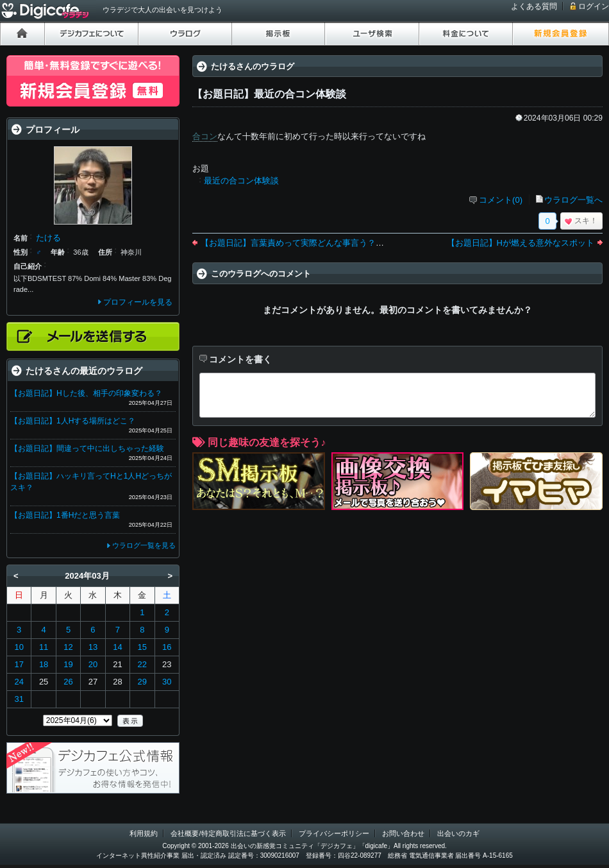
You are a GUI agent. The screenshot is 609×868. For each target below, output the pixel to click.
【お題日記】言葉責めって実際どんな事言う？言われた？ (309, 243)
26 (68, 682)
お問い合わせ (403, 833)
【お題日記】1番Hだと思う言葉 (65, 515)
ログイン (594, 6)
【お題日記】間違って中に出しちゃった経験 (87, 448)
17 (19, 664)
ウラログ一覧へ (573, 200)
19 (68, 664)
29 (142, 682)
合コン (205, 136)
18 (44, 664)
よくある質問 (534, 6)
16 (167, 647)
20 (93, 664)
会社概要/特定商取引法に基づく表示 (228, 833)
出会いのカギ (458, 833)
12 (68, 647)
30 (167, 682)
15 (142, 647)
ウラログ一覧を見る (144, 545)
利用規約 (144, 833)
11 (44, 647)
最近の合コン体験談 (241, 181)
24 (19, 682)
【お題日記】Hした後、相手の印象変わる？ (86, 393)
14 (117, 647)
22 (142, 664)
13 (93, 647)
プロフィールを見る (138, 302)
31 (19, 699)
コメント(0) (501, 200)
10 (19, 647)
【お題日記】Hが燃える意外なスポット (521, 243)
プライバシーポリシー (334, 833)
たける (48, 238)
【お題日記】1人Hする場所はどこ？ (73, 421)
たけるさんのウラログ (253, 66)
